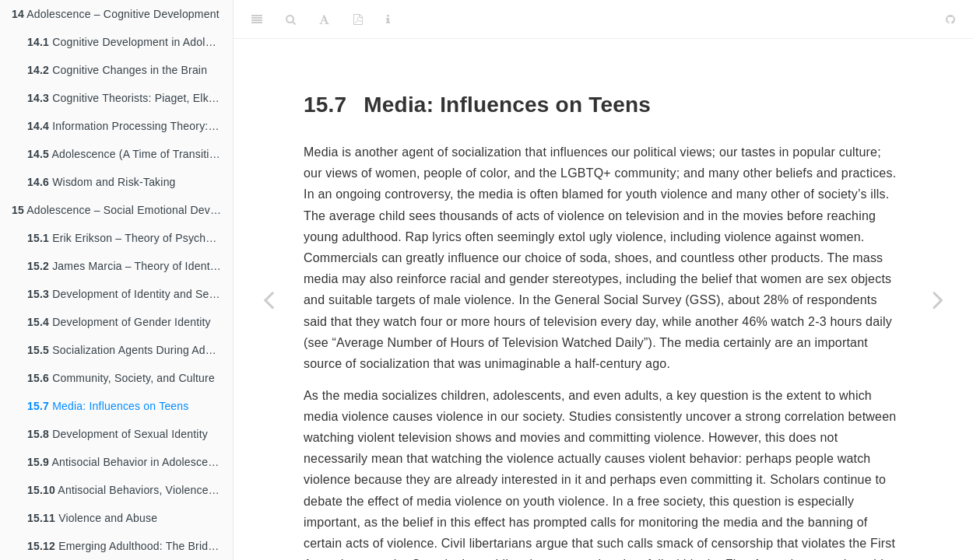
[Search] (291, 19)
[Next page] (938, 299)
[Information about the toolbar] (388, 19)
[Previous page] (269, 299)
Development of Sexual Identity (118, 434)
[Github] (950, 19)
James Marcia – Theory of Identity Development (130, 266)
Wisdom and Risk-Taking (102, 182)
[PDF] (358, 19)
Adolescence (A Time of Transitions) (129, 154)
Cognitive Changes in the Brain (117, 70)
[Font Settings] (324, 19)
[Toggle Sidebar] (257, 19)
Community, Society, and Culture (121, 378)
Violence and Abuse (92, 518)
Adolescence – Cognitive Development (116, 14)
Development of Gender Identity (119, 322)
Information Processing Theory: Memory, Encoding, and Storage (130, 126)
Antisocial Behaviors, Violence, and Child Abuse (130, 490)
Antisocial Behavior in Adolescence (126, 462)
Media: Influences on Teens (108, 406)
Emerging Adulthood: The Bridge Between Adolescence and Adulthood (130, 546)
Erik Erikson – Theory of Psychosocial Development (130, 238)
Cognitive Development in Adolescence (130, 42)
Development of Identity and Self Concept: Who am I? (130, 294)
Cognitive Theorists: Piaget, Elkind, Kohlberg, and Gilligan (130, 98)
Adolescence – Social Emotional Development (122, 210)
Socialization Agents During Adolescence (130, 350)
